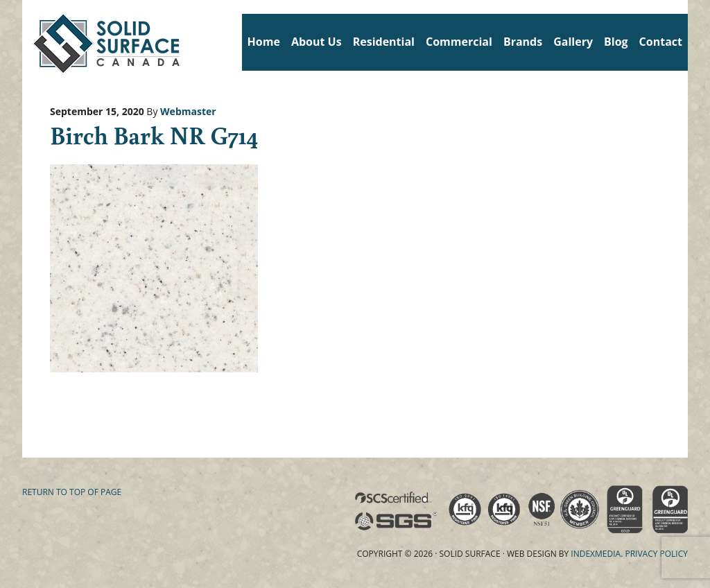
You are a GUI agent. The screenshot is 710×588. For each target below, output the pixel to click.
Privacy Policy (656, 554)
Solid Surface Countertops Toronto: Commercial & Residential (27, 42)
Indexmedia (596, 554)
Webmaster (188, 111)
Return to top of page (72, 492)
